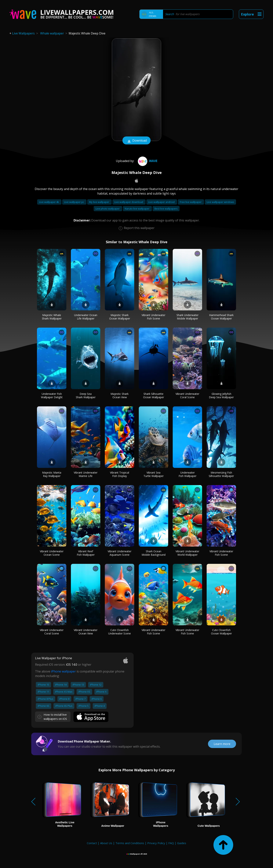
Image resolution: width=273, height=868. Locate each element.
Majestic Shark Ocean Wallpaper (120, 317)
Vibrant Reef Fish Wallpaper (86, 553)
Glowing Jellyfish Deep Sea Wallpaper (221, 395)
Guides (182, 843)
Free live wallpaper (191, 202)
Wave (147, 161)
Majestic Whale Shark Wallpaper (52, 317)
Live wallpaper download (129, 202)
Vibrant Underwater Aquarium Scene (120, 553)
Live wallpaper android (162, 202)
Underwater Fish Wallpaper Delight (52, 395)
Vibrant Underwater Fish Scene (153, 317)
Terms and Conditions (130, 843)
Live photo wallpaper (108, 209)
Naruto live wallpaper (137, 209)
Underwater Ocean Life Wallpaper (86, 317)
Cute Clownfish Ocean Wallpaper (221, 632)
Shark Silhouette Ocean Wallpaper (154, 395)
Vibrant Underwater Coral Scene (187, 395)
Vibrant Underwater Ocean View (86, 632)
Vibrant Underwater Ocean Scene (52, 553)
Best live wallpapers (166, 209)
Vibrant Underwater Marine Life (86, 474)
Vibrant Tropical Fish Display (120, 474)
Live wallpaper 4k (49, 202)
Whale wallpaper (52, 33)
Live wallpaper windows (220, 202)
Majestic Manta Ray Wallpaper (52, 474)
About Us (106, 843)
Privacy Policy (156, 843)
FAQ (171, 843)
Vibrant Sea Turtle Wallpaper (154, 474)
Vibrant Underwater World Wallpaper (187, 553)
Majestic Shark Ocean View (120, 395)
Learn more (222, 744)
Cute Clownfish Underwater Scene (120, 632)
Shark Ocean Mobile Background (154, 553)
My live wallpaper (99, 202)
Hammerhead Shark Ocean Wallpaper (221, 317)
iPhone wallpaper (63, 671)
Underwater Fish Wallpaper (187, 474)
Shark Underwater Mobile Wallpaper (187, 317)
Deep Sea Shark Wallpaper (86, 395)
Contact (92, 843)
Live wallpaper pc (74, 202)
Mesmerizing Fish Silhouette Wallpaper (221, 474)
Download (136, 141)
